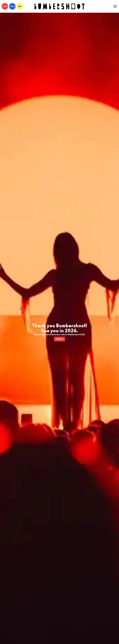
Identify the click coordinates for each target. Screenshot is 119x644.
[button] (115, 6)
